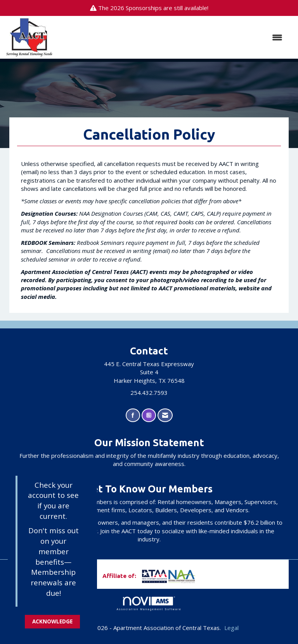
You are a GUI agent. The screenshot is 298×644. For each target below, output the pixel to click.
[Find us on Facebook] (133, 415)
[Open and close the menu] (172, 38)
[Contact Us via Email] (165, 415)
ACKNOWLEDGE (52, 621)
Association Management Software (149, 604)
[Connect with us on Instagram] (149, 415)
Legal (231, 628)
